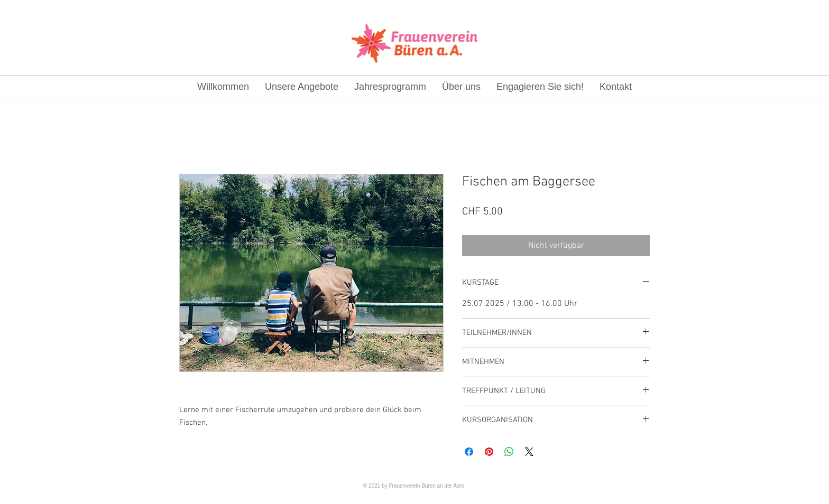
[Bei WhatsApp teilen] (509, 452)
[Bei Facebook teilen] (469, 452)
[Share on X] (529, 452)
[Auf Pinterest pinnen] (489, 452)
